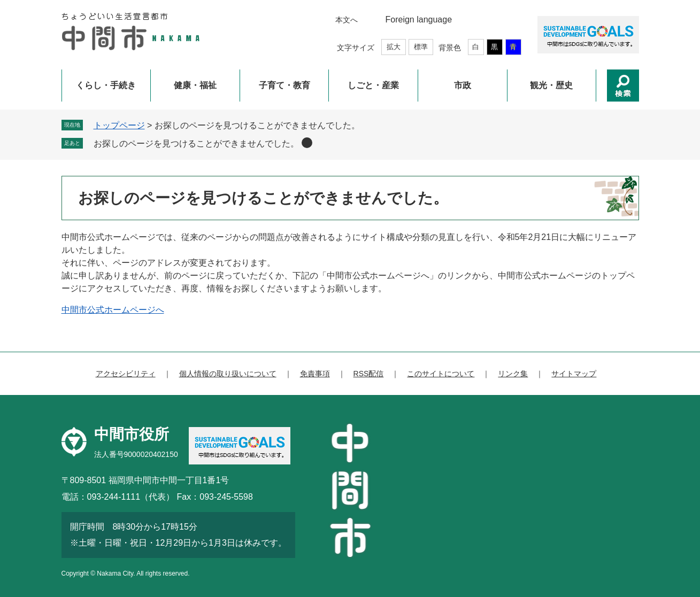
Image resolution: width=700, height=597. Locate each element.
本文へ (347, 20)
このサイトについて (441, 374)
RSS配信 (369, 374)
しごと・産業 (373, 85)
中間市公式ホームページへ (113, 310)
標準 (421, 47)
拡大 (394, 47)
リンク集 (513, 374)
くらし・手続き (106, 85)
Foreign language (419, 20)
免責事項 (315, 374)
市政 (463, 85)
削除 (307, 143)
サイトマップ (574, 374)
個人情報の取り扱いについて (228, 374)
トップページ (119, 125)
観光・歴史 (551, 85)
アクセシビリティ (126, 374)
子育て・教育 (284, 85)
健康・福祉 (195, 85)
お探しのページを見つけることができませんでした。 (196, 144)
